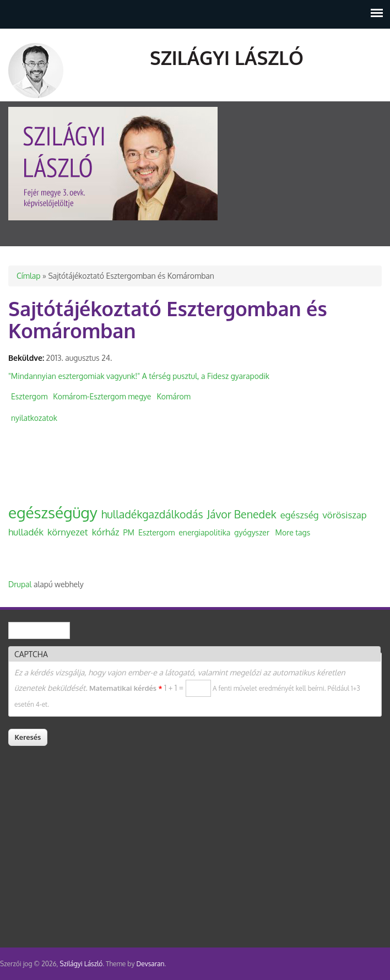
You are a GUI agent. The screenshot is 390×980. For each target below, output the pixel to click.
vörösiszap (345, 515)
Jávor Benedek (242, 514)
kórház (106, 532)
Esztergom (29, 396)
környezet (68, 532)
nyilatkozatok (34, 418)
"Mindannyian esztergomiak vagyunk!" (74, 376)
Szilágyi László (227, 58)
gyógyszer (252, 532)
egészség (300, 515)
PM (129, 532)
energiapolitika (204, 532)
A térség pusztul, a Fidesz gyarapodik (206, 376)
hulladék (26, 532)
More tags (293, 532)
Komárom (174, 396)
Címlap (28, 276)
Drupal (20, 584)
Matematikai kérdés (126, 688)
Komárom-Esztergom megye (102, 396)
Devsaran (150, 964)
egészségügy (53, 512)
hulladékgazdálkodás (152, 514)
